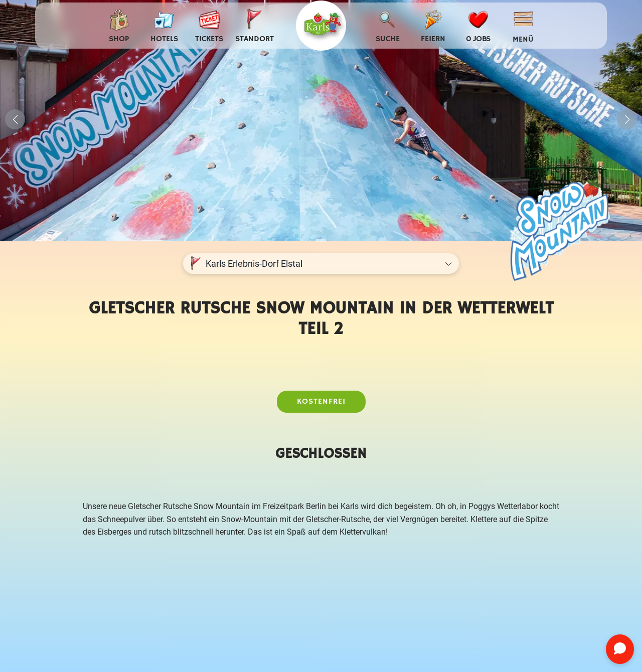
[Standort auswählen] (254, 26)
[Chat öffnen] (620, 649)
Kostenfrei (321, 402)
